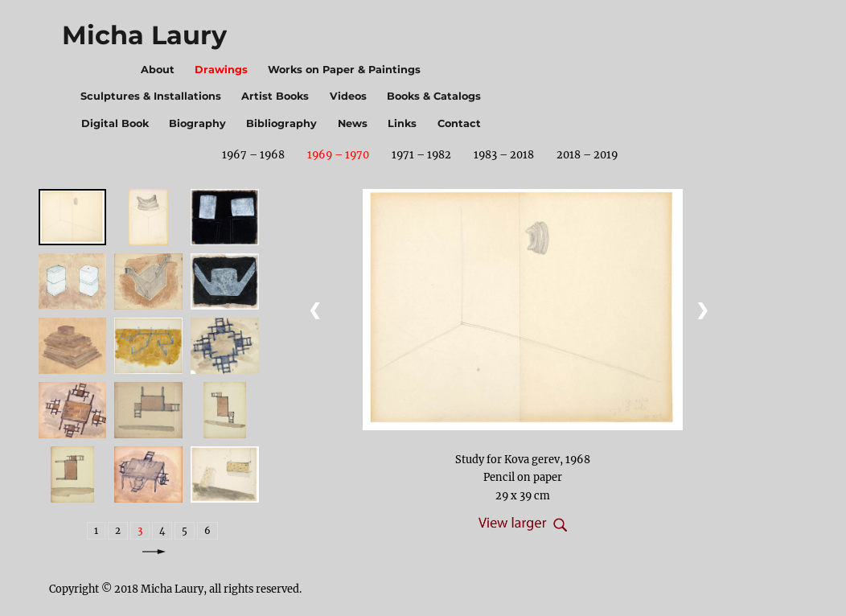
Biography (197, 123)
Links (402, 123)
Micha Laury (144, 35)
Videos (348, 96)
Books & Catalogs (434, 96)
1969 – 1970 (338, 154)
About (158, 70)
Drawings (221, 70)
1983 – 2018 (504, 154)
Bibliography (281, 123)
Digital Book (115, 123)
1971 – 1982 (421, 154)
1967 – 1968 (253, 154)
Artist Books (275, 96)
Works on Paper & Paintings (344, 70)
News (353, 123)
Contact (459, 123)
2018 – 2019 (587, 154)
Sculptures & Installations (151, 96)
